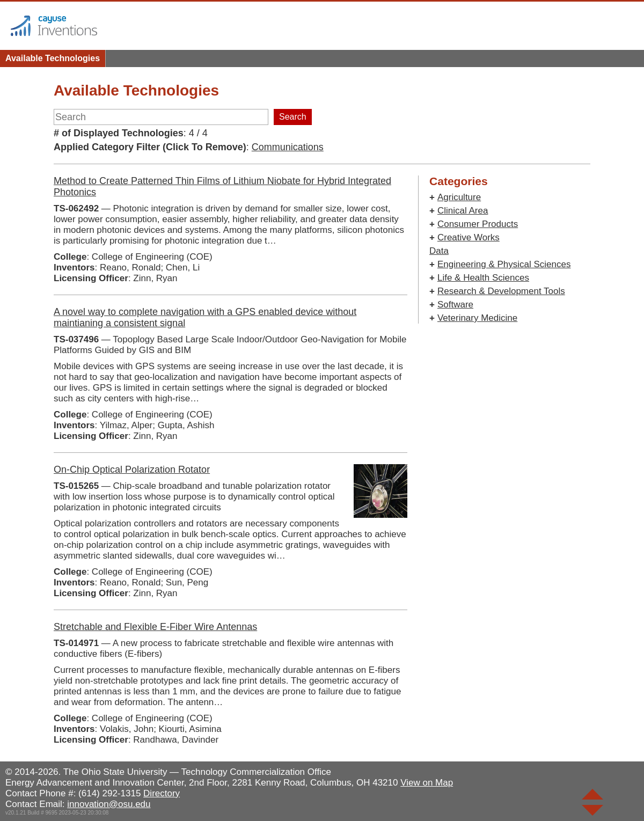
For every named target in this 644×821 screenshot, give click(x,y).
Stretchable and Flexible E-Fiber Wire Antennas (155, 627)
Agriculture (459, 197)
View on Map (427, 783)
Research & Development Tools (501, 291)
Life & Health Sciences (483, 278)
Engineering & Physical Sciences (504, 264)
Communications (288, 147)
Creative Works (469, 237)
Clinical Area (463, 211)
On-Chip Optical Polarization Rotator (132, 470)
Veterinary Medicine (477, 318)
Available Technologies (53, 58)
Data (439, 251)
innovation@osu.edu (109, 804)
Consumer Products (478, 224)
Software (455, 305)
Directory (162, 793)
